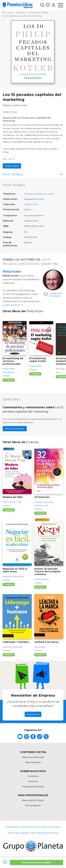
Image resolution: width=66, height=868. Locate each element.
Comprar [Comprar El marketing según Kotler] (35, 374)
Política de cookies (50, 827)
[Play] (27, 455)
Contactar (33, 781)
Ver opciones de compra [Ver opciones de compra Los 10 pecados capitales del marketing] (37, 862)
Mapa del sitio (13, 827)
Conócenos (33, 776)
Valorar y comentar (15, 429)
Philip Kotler (12, 272)
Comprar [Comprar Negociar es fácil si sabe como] (9, 584)
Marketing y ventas (44, 194)
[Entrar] (53, 5)
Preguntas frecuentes (33, 786)
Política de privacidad (18, 833)
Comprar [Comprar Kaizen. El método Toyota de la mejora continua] (40, 587)
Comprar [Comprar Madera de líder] (9, 510)
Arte (58, 373)
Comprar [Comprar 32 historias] (40, 513)
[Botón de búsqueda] (42, 5)
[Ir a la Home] (4, 12)
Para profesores (33, 805)
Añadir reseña (12, 166)
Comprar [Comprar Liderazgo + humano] (9, 655)
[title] (20, 737)
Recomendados (33, 762)
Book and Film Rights (33, 800)
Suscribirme (33, 714)
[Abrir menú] (61, 5)
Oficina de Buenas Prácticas (44, 833)
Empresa (29, 194)
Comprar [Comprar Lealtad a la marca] (40, 655)
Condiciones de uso (30, 827)
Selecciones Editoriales (33, 757)
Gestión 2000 (31, 204)
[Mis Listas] (47, 5)
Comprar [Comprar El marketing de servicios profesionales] (9, 380)
